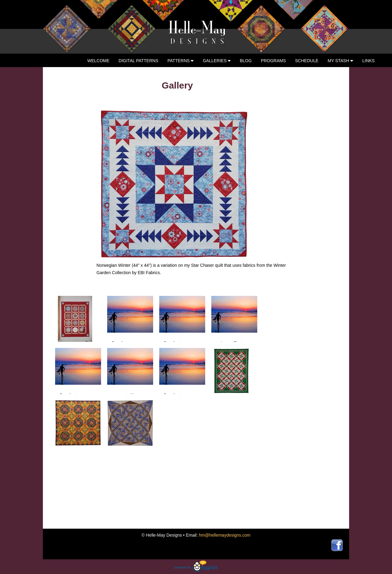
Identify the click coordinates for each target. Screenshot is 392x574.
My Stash (340, 61)
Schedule (307, 61)
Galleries (217, 61)
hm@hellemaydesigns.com (224, 535)
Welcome (98, 61)
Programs (273, 61)
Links (368, 61)
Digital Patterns (138, 61)
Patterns (181, 61)
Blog (246, 61)
